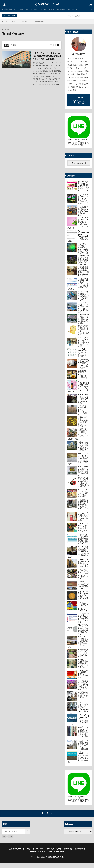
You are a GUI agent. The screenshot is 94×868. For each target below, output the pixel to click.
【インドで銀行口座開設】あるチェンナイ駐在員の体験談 (83, 674)
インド (25, 15)
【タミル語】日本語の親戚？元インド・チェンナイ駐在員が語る (83, 410)
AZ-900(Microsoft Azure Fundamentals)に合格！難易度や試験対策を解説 (78, 236)
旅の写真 (43, 9)
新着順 (7, 45)
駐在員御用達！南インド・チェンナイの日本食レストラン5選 (83, 374)
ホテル (14, 22)
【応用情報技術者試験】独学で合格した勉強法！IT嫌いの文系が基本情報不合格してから (78, 284)
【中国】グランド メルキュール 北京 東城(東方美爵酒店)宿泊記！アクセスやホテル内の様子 (47, 56)
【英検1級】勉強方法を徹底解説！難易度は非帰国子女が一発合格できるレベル (83, 260)
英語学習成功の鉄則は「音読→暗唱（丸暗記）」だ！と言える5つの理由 (83, 330)
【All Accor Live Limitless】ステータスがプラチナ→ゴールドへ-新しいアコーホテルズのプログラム (79, 719)
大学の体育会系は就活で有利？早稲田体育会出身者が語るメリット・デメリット (78, 505)
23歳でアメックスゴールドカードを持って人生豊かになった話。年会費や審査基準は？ (78, 459)
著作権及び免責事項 (37, 851)
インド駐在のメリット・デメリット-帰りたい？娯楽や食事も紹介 (83, 493)
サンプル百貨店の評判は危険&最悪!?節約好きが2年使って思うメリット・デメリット (78, 187)
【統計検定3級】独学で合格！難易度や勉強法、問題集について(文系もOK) (83, 539)
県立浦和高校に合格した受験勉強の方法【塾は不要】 (83, 695)
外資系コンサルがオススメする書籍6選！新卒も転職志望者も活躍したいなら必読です (78, 732)
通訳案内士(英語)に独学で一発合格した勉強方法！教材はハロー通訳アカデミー (83, 471)
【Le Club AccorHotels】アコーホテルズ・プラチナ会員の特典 (83, 352)
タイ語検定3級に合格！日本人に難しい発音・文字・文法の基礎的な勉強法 (83, 319)
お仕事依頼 (61, 9)
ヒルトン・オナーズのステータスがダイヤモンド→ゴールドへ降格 (83, 595)
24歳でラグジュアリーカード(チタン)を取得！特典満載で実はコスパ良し (83, 629)
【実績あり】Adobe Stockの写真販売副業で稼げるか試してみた (84, 585)
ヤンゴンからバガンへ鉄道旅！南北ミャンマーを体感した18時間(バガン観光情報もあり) (78, 551)
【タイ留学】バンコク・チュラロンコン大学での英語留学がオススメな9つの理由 (83, 248)
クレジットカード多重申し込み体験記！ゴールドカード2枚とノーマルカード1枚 (83, 606)
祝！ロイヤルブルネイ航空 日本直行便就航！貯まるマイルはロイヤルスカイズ (83, 446)
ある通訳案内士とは (9, 9)
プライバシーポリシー (56, 851)
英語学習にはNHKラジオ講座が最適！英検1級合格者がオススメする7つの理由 (83, 482)
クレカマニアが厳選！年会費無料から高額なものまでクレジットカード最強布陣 (83, 745)
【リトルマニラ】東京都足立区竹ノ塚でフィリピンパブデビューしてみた (83, 199)
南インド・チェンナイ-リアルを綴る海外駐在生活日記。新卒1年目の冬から (83, 399)
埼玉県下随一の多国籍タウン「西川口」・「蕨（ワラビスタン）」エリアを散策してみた (78, 434)
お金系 (52, 9)
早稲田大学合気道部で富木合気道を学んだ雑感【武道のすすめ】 (83, 663)
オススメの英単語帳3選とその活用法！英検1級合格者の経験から (83, 516)
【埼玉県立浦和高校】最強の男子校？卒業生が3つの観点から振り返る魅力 (83, 271)
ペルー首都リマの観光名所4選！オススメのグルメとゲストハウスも (83, 563)
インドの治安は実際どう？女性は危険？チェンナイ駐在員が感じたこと (83, 211)
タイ (20, 15)
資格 (21, 9)
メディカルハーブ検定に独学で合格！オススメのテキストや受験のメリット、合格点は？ (78, 223)
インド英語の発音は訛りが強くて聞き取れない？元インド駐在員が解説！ (83, 685)
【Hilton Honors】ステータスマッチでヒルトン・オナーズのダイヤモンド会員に (78, 757)
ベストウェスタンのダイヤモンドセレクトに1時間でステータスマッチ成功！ (83, 342)
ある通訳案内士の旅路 (47, 4)
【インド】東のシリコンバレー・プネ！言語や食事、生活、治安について (83, 528)
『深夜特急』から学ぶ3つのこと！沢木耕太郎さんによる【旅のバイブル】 (83, 574)
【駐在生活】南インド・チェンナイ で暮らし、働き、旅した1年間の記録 (83, 307)
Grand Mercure (39, 22)
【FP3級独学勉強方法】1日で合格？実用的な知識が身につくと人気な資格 (84, 618)
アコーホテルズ (25, 22)
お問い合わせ (73, 9)
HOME (6, 22)
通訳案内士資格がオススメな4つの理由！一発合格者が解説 (83, 653)
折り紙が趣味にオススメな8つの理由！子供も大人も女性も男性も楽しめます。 (83, 364)
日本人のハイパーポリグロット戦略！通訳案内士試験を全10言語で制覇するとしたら (78, 642)
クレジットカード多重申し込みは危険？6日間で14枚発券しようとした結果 (83, 296)
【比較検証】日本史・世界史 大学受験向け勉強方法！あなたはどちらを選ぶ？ (83, 422)
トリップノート (31, 9)
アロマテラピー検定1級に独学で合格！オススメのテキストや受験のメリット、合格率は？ (78, 386)
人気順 (13, 45)
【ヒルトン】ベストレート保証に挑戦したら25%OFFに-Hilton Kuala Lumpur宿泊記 (84, 707)
